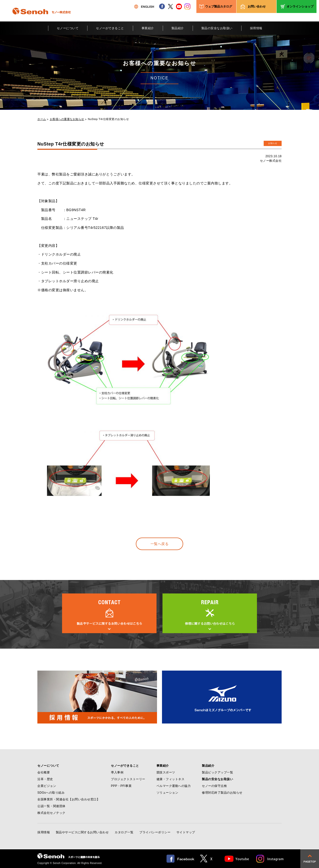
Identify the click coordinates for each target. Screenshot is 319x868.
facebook (162, 6)
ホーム (42, 119)
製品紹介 (178, 28)
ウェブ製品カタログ (219, 6)
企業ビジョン (47, 786)
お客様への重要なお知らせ (67, 119)
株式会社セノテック (51, 813)
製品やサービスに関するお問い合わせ (82, 832)
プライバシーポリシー (155, 832)
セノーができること (110, 28)
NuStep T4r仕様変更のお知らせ (109, 119)
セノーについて (68, 28)
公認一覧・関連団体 (51, 806)
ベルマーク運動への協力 (174, 786)
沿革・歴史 (45, 779)
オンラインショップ (300, 6)
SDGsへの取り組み (51, 793)
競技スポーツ (166, 772)
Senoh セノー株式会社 (42, 18)
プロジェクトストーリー (128, 779)
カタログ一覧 (124, 832)
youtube (179, 6)
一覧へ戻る (160, 544)
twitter (170, 6)
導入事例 (117, 772)
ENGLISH (144, 6)
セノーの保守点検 (214, 786)
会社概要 (44, 772)
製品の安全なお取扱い (217, 28)
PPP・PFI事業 (121, 786)
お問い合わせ (257, 6)
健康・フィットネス (171, 779)
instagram (187, 6)
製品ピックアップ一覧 (217, 772)
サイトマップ (186, 832)
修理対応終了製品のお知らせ (222, 793)
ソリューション (167, 793)
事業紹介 (148, 28)
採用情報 (256, 28)
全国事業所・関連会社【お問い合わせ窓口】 (69, 799)
